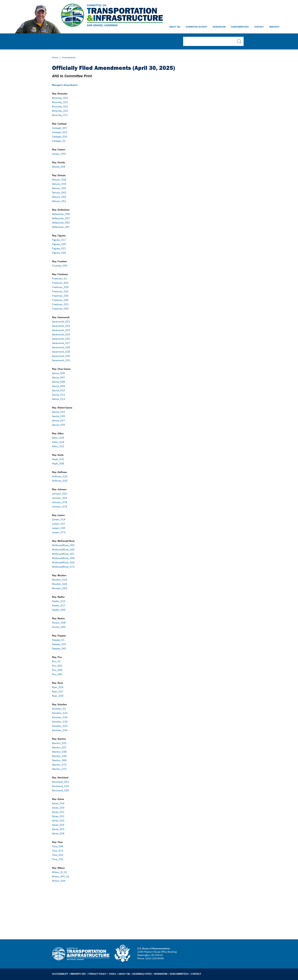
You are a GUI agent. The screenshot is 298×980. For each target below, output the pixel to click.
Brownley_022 (60, 106)
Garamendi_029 (61, 352)
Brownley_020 (60, 98)
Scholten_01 (59, 709)
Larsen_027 (59, 524)
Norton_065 (59, 627)
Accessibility (60, 974)
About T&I (175, 27)
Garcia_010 (59, 390)
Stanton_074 (59, 769)
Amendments (69, 57)
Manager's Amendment (65, 85)
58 (64, 623)
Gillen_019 (58, 442)
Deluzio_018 (59, 180)
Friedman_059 (60, 309)
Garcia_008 (59, 382)
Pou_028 (57, 670)
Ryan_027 (58, 691)
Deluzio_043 (59, 192)
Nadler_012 (59, 601)
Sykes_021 (58, 812)
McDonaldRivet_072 (63, 567)
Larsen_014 (59, 519)
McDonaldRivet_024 (63, 562)
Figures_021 (59, 248)
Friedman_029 (60, 287)
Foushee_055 (60, 266)
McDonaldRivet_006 (63, 550)
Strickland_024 (60, 786)
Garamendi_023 (61, 330)
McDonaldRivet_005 (63, 545)
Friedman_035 (60, 296)
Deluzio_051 (59, 201)
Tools (112, 974)
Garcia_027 (59, 420)
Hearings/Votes (142, 974)
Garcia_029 (59, 425)
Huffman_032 (60, 481)
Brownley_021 (60, 102)
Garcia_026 (59, 416)
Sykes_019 (58, 803)
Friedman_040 (60, 300)
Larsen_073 (59, 532)
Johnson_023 (60, 498)
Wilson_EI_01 (60, 872)
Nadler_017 (59, 605)
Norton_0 (57, 623)
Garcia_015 (59, 412)
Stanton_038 (59, 752)
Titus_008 (58, 846)
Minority (274, 27)
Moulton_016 (60, 580)
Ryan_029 (58, 696)
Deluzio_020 (59, 188)
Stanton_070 (59, 765)
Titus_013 (58, 851)
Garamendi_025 (61, 339)
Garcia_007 (59, 377)
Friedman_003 (60, 283)
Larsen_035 (59, 528)
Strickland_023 (60, 782)
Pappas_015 (59, 644)
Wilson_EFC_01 (61, 876)
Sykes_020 (58, 808)
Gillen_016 (58, 438)
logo (123, 953)
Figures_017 (59, 240)
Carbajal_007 (60, 128)
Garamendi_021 (61, 322)
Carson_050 (59, 154)
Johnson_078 (60, 502)
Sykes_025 (58, 829)
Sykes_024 (58, 825)
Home (55, 57)
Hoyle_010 (58, 459)
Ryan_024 (58, 687)
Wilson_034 (59, 881)
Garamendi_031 (61, 360)
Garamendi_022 (61, 326)
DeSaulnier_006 (61, 214)
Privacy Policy (97, 974)
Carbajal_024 (60, 137)
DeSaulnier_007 (61, 218)
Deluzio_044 (59, 197)
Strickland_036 (60, 790)
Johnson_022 (60, 494)
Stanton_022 (59, 743)
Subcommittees (240, 27)
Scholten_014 (60, 713)
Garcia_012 (59, 395)
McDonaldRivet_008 (63, 558)
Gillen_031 (58, 446)
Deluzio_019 (59, 184)
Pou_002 (57, 666)
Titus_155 (58, 859)
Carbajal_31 (59, 141)
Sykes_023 (58, 821)
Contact (259, 27)
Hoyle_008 (58, 464)
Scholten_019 (60, 722)
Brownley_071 (60, 115)
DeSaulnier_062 (61, 223)
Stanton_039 (59, 756)
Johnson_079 (60, 507)
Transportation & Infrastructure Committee (81, 957)
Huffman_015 (60, 476)
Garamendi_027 (61, 343)
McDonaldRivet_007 (63, 554)
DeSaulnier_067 (61, 227)
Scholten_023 (60, 726)
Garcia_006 (59, 373)
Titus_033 (58, 855)
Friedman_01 (59, 279)
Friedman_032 (60, 291)
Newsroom (219, 27)
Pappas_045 (59, 648)
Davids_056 (59, 167)
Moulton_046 (60, 584)
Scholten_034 (60, 730)
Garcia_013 (59, 399)
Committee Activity (196, 27)
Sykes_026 (58, 833)
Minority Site (78, 974)
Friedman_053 (60, 304)
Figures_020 (59, 244)
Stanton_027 (59, 747)
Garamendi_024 (61, 334)
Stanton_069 (59, 760)
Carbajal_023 (60, 132)
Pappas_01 (58, 640)
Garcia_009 (59, 386)
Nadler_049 (59, 610)
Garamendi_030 (61, 356)
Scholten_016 (60, 717)
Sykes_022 (58, 816)
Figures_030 (59, 253)
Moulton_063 (60, 588)
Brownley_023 (60, 111)
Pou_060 (57, 674)
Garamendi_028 (61, 347)
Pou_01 (56, 661)
